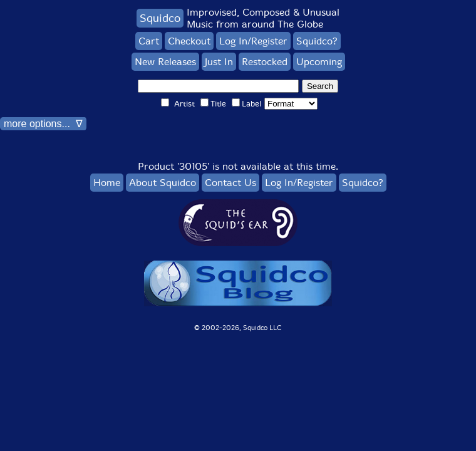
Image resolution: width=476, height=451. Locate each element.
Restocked (265, 62)
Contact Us (230, 183)
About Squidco (163, 183)
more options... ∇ (43, 124)
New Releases (165, 62)
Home (107, 183)
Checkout (189, 41)
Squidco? (317, 41)
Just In (219, 62)
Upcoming (319, 62)
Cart (149, 41)
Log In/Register (253, 41)
